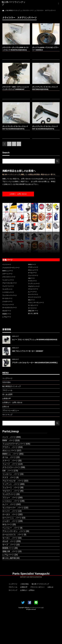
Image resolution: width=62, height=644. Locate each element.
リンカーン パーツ (11, 474)
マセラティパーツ (34, 286)
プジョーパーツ (33, 289)
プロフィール (13, 587)
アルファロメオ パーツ (13, 481)
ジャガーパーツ (7, 301)
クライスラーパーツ (9, 277)
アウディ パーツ (10, 447)
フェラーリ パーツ (11, 488)
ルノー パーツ (9, 504)
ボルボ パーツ (9, 541)
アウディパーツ (33, 267)
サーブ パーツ (9, 545)
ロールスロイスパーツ (10, 308)
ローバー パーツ (10, 511)
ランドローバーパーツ (10, 295)
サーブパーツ (32, 308)
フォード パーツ (10, 464)
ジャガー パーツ (10, 521)
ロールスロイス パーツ (13, 535)
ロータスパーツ (7, 298)
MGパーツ (31, 300)
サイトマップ (13, 590)
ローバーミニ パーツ (12, 518)
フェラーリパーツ (8, 286)
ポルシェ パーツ (9, 451)
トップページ (13, 584)
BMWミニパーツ (8, 271)
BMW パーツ (9, 440)
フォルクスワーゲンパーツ (11, 268)
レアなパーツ (7, 317)
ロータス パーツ (10, 514)
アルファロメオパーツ (10, 283)
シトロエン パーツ (11, 501)
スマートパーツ (7, 274)
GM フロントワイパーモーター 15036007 (28, 351)
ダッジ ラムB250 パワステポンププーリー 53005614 (45, 49)
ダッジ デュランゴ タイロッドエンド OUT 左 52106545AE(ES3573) (45, 128)
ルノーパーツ (32, 292)
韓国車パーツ (7, 314)
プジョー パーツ (10, 498)
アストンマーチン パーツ (14, 531)
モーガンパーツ (33, 305)
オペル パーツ (9, 457)
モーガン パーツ (10, 538)
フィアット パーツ (11, 484)
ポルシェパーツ (33, 270)
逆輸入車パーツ (33, 311)
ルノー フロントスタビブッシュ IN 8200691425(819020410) (35, 340)
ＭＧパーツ (7, 524)
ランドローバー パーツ (13, 508)
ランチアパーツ (7, 289)
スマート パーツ (10, 461)
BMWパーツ (32, 264)
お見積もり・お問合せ (27, 590)
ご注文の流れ (25, 584)
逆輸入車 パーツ (10, 551)
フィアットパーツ (34, 284)
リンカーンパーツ (8, 280)
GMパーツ (31, 278)
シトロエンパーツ (8, 292)
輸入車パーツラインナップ (40, 584)
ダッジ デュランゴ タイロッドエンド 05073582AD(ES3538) (45, 88)
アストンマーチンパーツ (36, 303)
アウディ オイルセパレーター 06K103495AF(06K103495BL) (35, 363)
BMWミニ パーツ (10, 454)
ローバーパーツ (33, 294)
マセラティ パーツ (11, 491)
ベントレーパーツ (8, 305)
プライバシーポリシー (37, 587)
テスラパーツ (32, 281)
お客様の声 (24, 587)
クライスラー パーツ (11, 467)
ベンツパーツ (7, 264)
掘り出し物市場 (33, 313)
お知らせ (50, 587)
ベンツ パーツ (9, 437)
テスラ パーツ (9, 477)
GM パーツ (8, 471)
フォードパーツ (33, 275)
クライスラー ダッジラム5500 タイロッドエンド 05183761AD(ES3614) (15, 49)
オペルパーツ (32, 273)
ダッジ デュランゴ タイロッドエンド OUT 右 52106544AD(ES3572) (15, 128)
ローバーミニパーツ (35, 297)
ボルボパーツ (7, 311)
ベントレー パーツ (11, 528)
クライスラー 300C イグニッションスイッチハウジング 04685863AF (16, 88)
